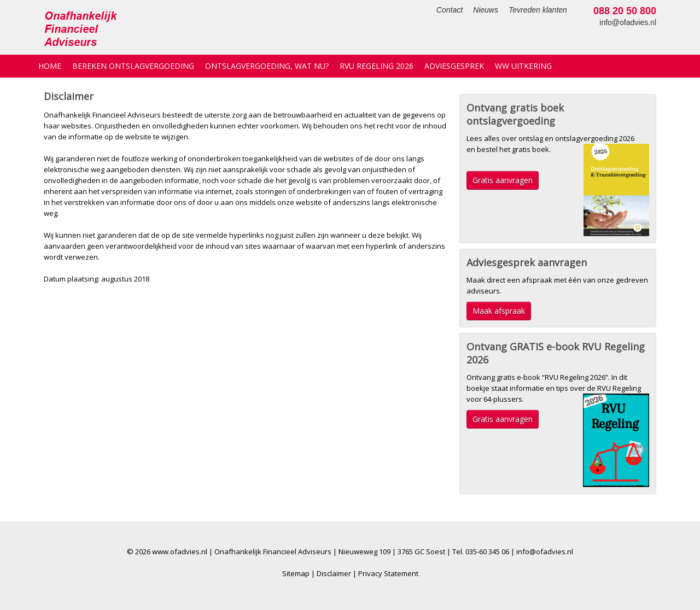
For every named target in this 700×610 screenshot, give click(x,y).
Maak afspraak (499, 311)
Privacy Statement (388, 573)
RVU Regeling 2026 (377, 66)
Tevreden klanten (538, 10)
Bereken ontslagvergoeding (133, 66)
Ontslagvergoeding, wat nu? (267, 66)
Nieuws (486, 10)
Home (50, 66)
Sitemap (296, 573)
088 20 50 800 (625, 11)
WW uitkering (523, 66)
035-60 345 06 (487, 552)
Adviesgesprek (454, 66)
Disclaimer (334, 573)
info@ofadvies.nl (628, 22)
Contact (450, 10)
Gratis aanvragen (503, 180)
